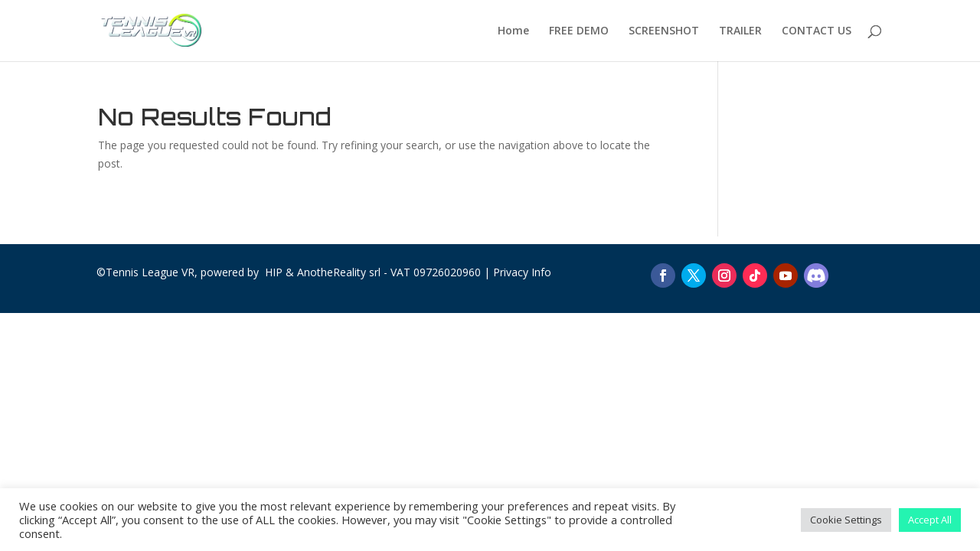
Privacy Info (522, 272)
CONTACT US (817, 31)
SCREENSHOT (664, 31)
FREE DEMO (579, 31)
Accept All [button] (930, 520)
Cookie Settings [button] (846, 520)
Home (513, 31)
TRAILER (740, 31)
